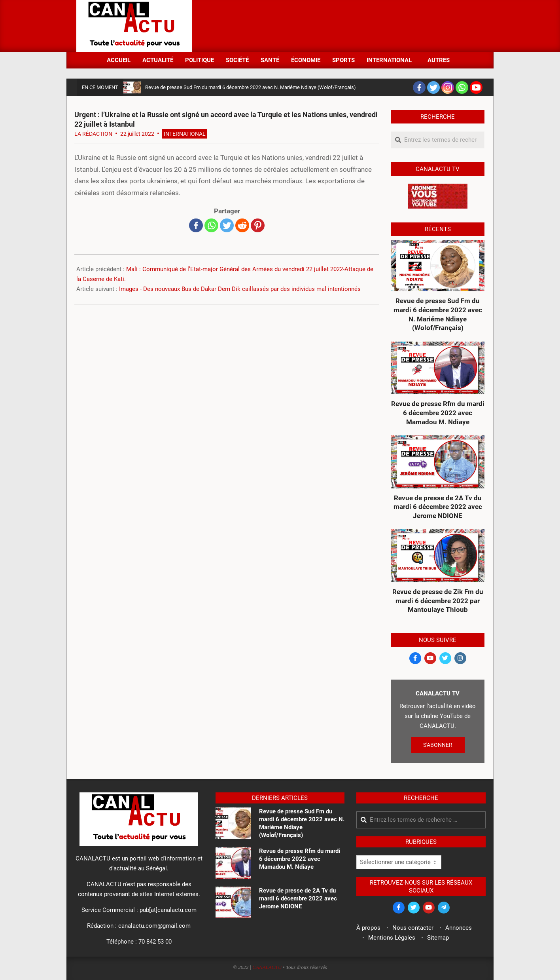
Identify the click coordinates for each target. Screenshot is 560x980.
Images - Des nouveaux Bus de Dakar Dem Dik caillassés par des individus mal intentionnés (240, 289)
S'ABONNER (438, 745)
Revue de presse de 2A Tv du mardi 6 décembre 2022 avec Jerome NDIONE (438, 507)
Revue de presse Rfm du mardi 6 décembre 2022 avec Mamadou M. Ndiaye (438, 413)
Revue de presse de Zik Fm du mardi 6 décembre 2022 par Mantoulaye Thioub (438, 601)
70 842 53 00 (155, 942)
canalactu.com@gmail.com (154, 926)
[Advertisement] (340, 25)
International (185, 134)
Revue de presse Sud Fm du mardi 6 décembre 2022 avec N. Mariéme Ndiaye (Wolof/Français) (251, 87)
